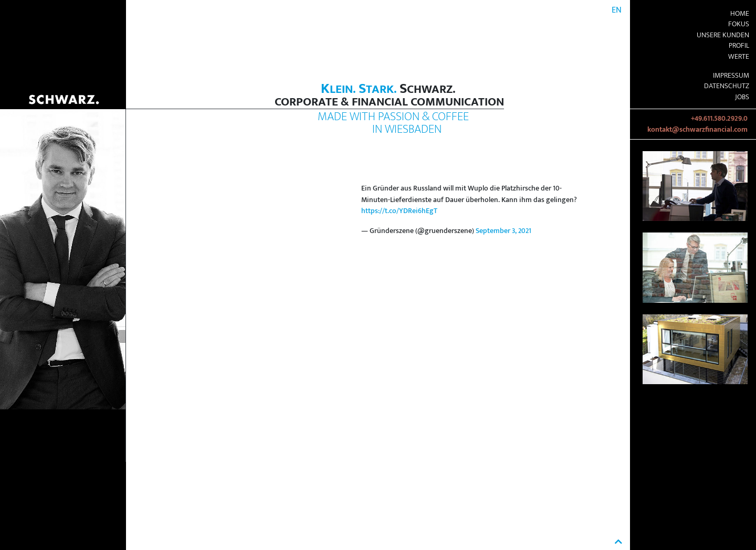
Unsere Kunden (723, 35)
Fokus (739, 24)
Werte (739, 57)
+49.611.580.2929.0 (719, 119)
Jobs (742, 97)
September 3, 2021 (503, 231)
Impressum (731, 76)
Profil (739, 46)
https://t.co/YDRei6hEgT (399, 211)
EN (617, 10)
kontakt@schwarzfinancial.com (697, 130)
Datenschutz (727, 86)
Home (740, 14)
